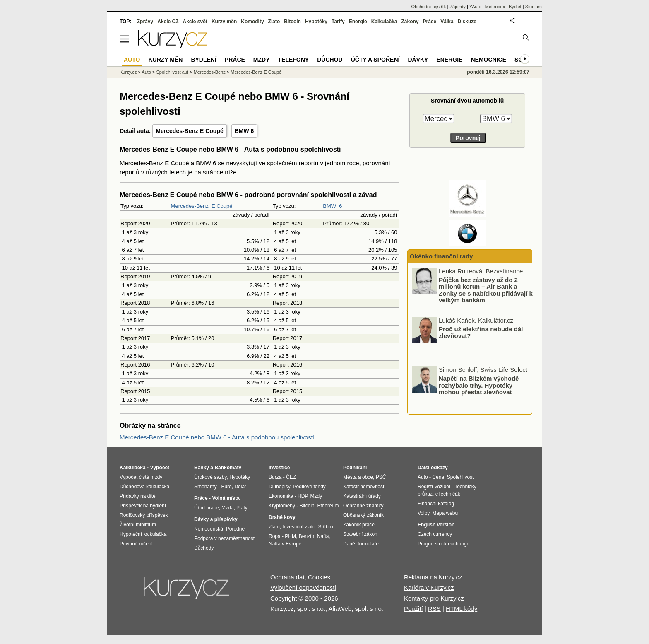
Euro (226, 487)
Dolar (240, 487)
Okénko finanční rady (441, 256)
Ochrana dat (287, 577)
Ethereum (328, 506)
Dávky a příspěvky (216, 519)
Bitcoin (292, 22)
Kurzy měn (224, 22)
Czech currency (435, 534)
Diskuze (467, 22)
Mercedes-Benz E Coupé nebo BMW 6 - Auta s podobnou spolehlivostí (217, 437)
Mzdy (262, 60)
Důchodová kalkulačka (144, 487)
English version (436, 525)
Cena (438, 477)
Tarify (338, 22)
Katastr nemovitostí (364, 487)
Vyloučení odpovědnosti (303, 587)
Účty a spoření (375, 60)
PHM (290, 536)
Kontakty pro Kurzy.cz (434, 598)
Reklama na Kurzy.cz (433, 577)
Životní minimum (138, 525)
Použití (413, 609)
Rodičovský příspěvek (144, 515)
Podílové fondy (309, 487)
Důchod (330, 60)
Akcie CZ (168, 22)
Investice (279, 468)
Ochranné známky (363, 506)
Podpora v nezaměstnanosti (225, 538)
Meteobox (495, 7)
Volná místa (226, 498)
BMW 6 (244, 131)
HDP (303, 496)
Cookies (319, 577)
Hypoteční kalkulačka (143, 534)
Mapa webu (445, 513)
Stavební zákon (360, 534)
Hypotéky (316, 22)
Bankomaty (228, 468)
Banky (202, 468)
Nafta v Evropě (285, 544)
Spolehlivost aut (172, 72)
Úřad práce (206, 508)
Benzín (306, 536)
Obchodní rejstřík (429, 7)
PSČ (381, 477)
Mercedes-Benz (190, 206)
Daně (349, 544)
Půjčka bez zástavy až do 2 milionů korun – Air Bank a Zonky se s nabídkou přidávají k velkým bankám (486, 290)
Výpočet (160, 468)
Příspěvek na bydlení (143, 506)
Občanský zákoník (363, 515)
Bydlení (203, 60)
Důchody (204, 548)
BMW (329, 206)
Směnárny (206, 487)
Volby (423, 513)
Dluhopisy (279, 487)
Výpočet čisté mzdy (141, 477)
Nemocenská (209, 529)
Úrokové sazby (210, 477)
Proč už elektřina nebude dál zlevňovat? (481, 333)
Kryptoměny (282, 506)
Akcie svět (195, 22)
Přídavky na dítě (138, 496)
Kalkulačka (384, 22)
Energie (358, 22)
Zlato (274, 22)
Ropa (275, 536)
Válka (447, 22)
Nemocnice (488, 60)
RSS (434, 609)
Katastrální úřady (362, 496)
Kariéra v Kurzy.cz (429, 587)
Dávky (418, 60)
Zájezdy (458, 7)
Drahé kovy (282, 517)
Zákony (410, 22)
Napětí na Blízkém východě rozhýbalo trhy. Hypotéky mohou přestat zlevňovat (479, 385)
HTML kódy (462, 609)
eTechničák (448, 494)
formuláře (368, 544)
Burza (275, 477)
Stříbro (325, 527)
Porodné (235, 529)
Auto (146, 72)
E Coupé (222, 206)
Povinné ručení (136, 544)
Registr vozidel (434, 487)
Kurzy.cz (128, 72)
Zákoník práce (359, 525)
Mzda (227, 508)
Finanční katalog (436, 504)
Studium (534, 7)
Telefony (294, 60)
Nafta (323, 536)
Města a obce (358, 477)
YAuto (475, 7)
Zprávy (145, 22)
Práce (430, 22)
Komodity (252, 22)
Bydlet (515, 7)
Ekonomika (281, 496)
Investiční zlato (299, 527)
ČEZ (291, 477)
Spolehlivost (460, 477)
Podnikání (355, 468)
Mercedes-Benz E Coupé (189, 131)
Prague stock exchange (443, 544)
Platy (242, 508)
